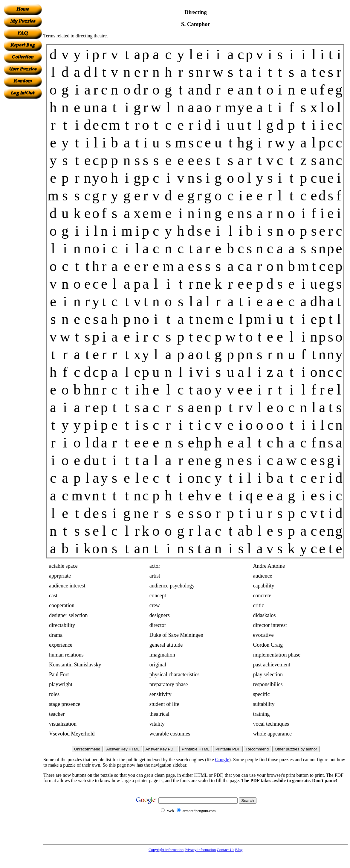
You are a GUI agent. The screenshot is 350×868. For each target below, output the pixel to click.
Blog (239, 850)
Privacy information (200, 850)
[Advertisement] (23, 189)
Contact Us (225, 850)
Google (222, 760)
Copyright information (166, 850)
